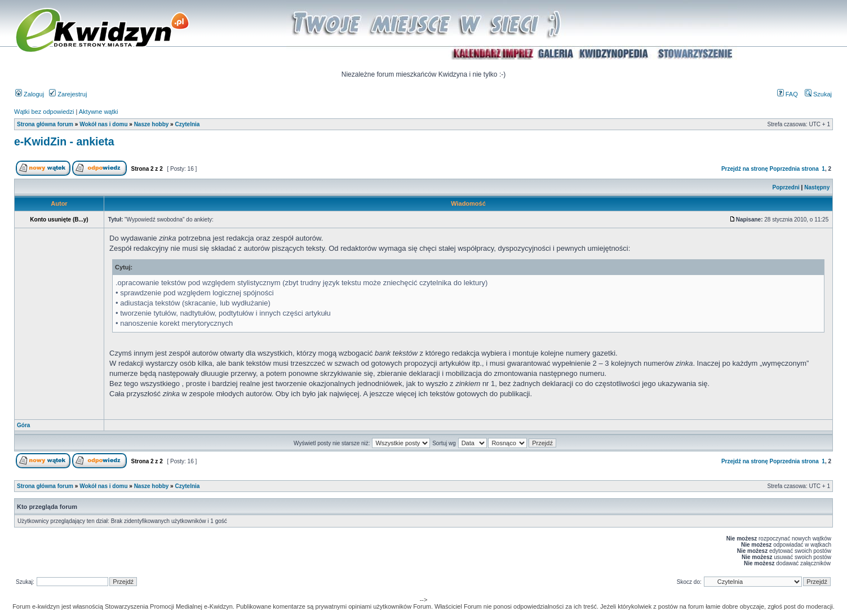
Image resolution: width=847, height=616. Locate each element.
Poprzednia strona (794, 169)
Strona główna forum (45, 124)
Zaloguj (30, 94)
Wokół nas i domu (103, 124)
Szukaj (818, 94)
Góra (23, 425)
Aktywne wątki (99, 112)
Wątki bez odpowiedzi (44, 112)
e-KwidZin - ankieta (64, 141)
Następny (817, 187)
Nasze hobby (152, 124)
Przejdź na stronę (745, 169)
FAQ (788, 94)
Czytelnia (187, 124)
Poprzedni (786, 187)
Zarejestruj (68, 94)
